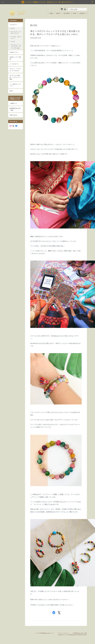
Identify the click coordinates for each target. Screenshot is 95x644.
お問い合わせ (13, 115)
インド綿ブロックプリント (15, 85)
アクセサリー (13, 25)
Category (67, 13)
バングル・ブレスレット (16, 37)
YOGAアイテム (14, 52)
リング (13, 41)
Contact (82, 13)
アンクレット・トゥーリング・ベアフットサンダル (16, 46)
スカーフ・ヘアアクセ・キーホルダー (15, 70)
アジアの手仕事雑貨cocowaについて (45, 633)
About (58, 13)
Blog (75, 13)
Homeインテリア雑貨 (15, 58)
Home (51, 13)
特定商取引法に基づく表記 (15, 109)
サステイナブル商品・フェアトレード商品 (15, 77)
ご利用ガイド (13, 103)
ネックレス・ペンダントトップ (16, 33)
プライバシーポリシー (64, 633)
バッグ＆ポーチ (14, 64)
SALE (11, 91)
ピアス (13, 28)
